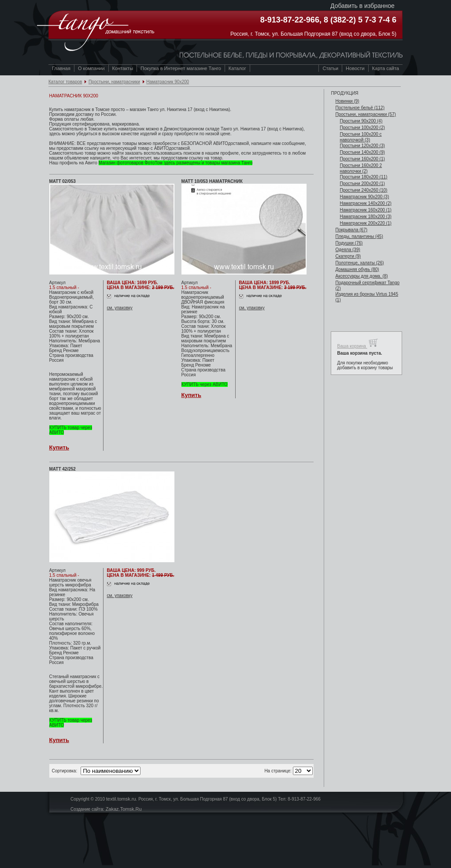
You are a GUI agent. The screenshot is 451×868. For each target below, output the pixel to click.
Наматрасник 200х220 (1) (365, 223)
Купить (59, 447)
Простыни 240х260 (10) (363, 190)
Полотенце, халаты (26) (359, 263)
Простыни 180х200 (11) (363, 177)
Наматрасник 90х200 (168, 82)
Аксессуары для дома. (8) (361, 276)
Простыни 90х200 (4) (361, 121)
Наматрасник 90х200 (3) (364, 197)
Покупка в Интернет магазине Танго (181, 68)
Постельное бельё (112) (360, 108)
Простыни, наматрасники (114, 82)
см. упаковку (120, 308)
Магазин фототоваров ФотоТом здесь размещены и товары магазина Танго (176, 163)
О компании (91, 68)
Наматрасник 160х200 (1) (365, 210)
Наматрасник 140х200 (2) (365, 203)
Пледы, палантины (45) (359, 236)
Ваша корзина (357, 343)
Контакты (123, 68)
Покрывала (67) (351, 230)
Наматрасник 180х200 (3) (365, 217)
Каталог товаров (65, 82)
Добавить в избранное (362, 6)
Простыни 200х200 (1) (362, 184)
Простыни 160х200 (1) (362, 159)
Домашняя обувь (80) (357, 269)
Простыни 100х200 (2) (362, 128)
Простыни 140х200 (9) (362, 152)
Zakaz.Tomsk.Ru (124, 809)
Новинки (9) (347, 101)
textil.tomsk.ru (121, 799)
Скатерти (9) (348, 256)
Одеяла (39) (347, 250)
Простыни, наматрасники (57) (365, 114)
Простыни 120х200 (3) (362, 146)
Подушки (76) (349, 243)
